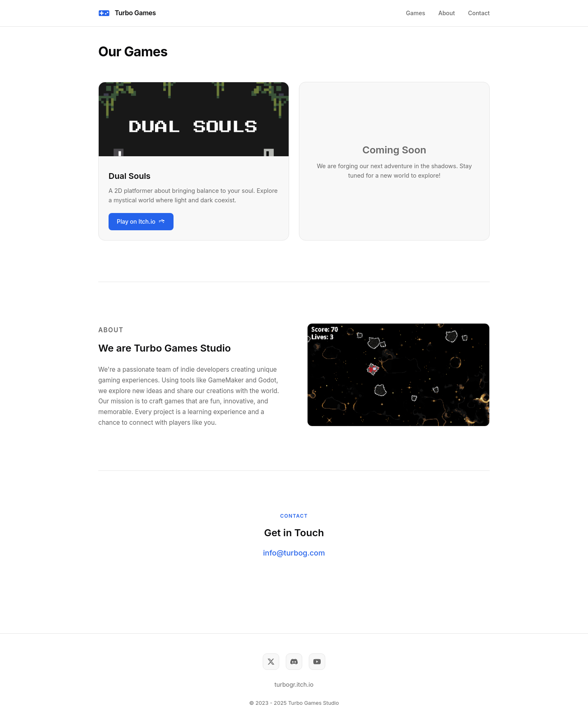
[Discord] (294, 662)
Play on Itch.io (141, 221)
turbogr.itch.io (294, 684)
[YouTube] (317, 662)
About (447, 13)
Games (416, 13)
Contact (479, 13)
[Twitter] (271, 662)
